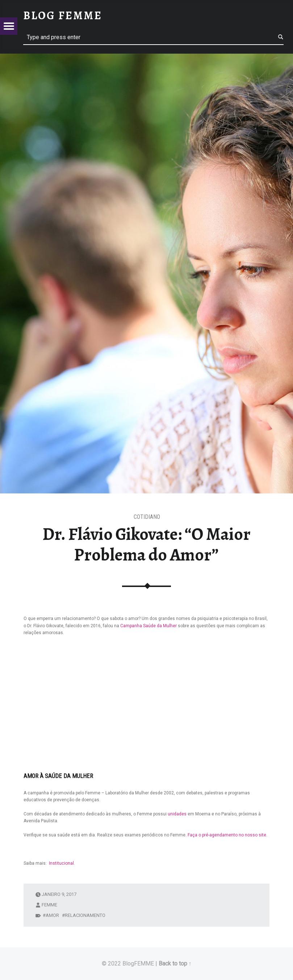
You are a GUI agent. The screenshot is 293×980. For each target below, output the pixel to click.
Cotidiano (147, 517)
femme (49, 905)
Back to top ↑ (175, 964)
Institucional (61, 863)
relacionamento (85, 915)
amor (52, 915)
